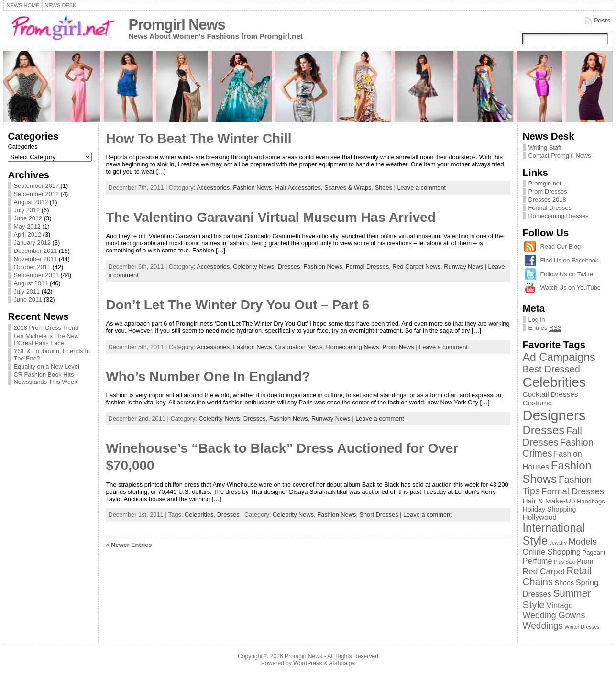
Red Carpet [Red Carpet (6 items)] (544, 571)
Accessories (213, 188)
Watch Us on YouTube (571, 288)
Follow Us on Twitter (568, 274)
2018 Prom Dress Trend (46, 328)
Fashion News (252, 188)
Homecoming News (352, 347)
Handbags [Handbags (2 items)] (591, 501)
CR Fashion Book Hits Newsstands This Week (45, 378)
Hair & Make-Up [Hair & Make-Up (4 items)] (549, 501)
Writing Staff (545, 147)
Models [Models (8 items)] (583, 541)
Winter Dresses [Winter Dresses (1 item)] (582, 627)
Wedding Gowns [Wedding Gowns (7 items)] (554, 615)
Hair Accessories (298, 188)
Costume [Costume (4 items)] (538, 403)
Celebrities (199, 515)
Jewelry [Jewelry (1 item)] (558, 543)
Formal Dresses (367, 267)
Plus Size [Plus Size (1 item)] (564, 562)
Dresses (289, 267)
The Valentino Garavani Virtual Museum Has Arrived (270, 217)
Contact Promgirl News (560, 156)
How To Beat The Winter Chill (198, 138)
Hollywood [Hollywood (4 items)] (540, 517)
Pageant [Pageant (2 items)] (594, 552)
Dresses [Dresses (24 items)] (544, 430)
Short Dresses (379, 515)
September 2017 (36, 186)
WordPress (308, 663)
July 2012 (27, 210)
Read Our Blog (561, 246)
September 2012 (36, 194)
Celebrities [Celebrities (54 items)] (554, 382)
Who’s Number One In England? (208, 376)
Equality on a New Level (46, 366)
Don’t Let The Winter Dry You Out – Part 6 (237, 305)
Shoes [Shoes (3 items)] (564, 583)
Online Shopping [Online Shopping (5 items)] (552, 552)
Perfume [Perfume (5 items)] (538, 561)
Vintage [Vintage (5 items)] (560, 605)
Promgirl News (176, 25)
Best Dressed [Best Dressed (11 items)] (551, 369)
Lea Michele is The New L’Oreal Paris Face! (46, 339)
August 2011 (31, 283)
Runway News (463, 267)
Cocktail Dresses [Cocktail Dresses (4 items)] (550, 394)
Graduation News (299, 347)
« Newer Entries (129, 545)
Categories (22, 147)
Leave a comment (421, 188)
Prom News (398, 347)
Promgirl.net (545, 183)
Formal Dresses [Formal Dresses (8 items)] (572, 491)
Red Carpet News (416, 267)
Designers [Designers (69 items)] (554, 415)
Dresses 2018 (547, 200)
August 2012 (31, 202)
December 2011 (35, 251)
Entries (545, 328)
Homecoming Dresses (559, 216)
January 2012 (32, 243)
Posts (602, 20)
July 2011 (27, 291)
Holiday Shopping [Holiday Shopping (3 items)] (550, 509)
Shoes (384, 188)
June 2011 (28, 300)
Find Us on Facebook (570, 260)
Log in (537, 320)
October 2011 (32, 267)
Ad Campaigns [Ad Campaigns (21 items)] (559, 357)
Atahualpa (342, 663)
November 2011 (35, 259)
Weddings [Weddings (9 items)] (543, 626)
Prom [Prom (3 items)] (585, 561)
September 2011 (36, 275)
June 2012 (28, 218)
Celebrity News (253, 267)
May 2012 (27, 226)
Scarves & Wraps (348, 188)
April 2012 (27, 234)
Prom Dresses (548, 191)
